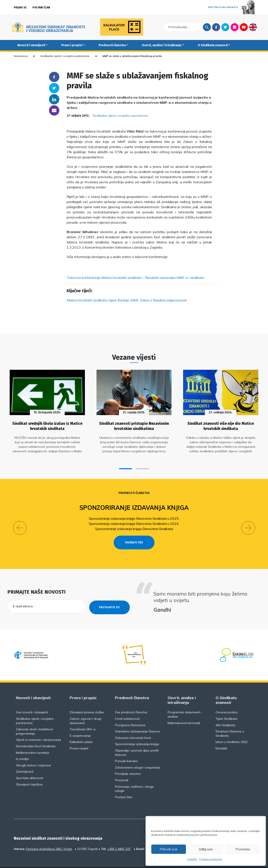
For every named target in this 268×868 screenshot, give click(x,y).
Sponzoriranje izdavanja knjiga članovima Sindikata (134, 525)
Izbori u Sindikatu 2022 (232, 731)
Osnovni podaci (227, 701)
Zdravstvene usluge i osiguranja (138, 756)
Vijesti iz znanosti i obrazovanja (38, 729)
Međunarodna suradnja (32, 741)
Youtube (244, 27)
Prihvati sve (168, 849)
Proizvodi (122, 769)
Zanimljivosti (25, 760)
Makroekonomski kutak (184, 712)
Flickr (234, 27)
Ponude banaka (126, 750)
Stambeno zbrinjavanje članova (137, 720)
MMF (134, 300)
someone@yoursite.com (54, 110)
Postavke (243, 849)
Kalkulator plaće (81, 731)
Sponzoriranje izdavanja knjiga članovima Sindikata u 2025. (134, 515)
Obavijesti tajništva (29, 773)
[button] (126, 465)
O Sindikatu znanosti (213, 45)
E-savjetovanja (80, 724)
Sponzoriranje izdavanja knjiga (134, 504)
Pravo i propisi (72, 45)
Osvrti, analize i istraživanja (162, 45)
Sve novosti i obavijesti (32, 701)
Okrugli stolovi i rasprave (33, 754)
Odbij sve (206, 849)
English (253, 27)
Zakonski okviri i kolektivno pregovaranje (35, 720)
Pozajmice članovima (130, 714)
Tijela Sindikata (226, 708)
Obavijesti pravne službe (87, 701)
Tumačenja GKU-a (83, 718)
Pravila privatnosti (211, 859)
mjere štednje (119, 300)
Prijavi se (20, 8)
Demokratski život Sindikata (36, 735)
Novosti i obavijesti (31, 45)
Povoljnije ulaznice (128, 763)
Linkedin (54, 99)
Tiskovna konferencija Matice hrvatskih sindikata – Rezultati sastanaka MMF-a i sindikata (135, 278)
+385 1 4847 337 (119, 838)
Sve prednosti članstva (131, 701)
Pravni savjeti (79, 737)
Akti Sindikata (225, 714)
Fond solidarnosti (127, 708)
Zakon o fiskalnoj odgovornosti (163, 300)
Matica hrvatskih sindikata (87, 300)
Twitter (225, 27)
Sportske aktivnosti (30, 767)
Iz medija (22, 748)
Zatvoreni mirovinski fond (133, 727)
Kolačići (192, 859)
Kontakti (221, 737)
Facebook (216, 27)
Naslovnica (21, 56)
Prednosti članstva (112, 45)
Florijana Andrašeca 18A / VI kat (49, 838)
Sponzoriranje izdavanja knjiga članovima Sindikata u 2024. (134, 520)
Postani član (41, 8)
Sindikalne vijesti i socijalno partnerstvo (65, 56)
